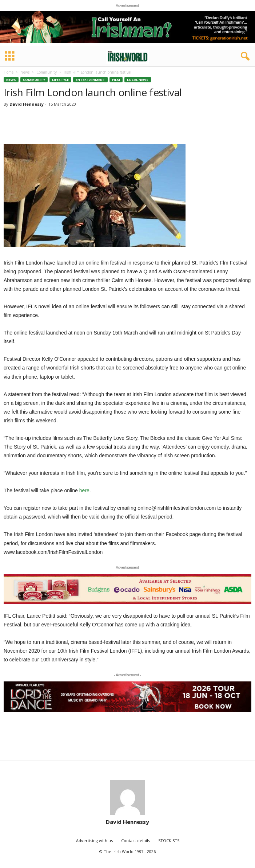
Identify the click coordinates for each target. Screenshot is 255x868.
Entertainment (90, 80)
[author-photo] (127, 797)
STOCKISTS (169, 840)
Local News (138, 80)
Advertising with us (94, 840)
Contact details (136, 840)
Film (116, 80)
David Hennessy (27, 104)
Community (47, 72)
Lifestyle (60, 80)
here (84, 490)
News (25, 72)
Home (9, 72)
